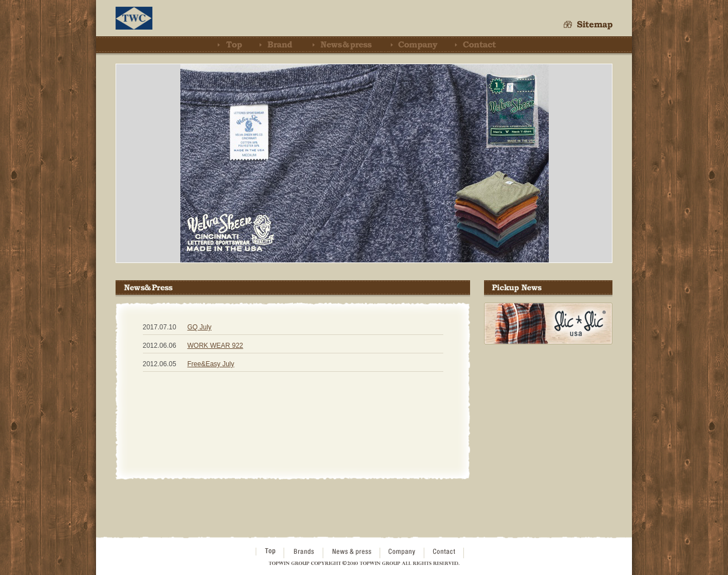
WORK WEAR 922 (215, 346)
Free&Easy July (211, 364)
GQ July (200, 327)
